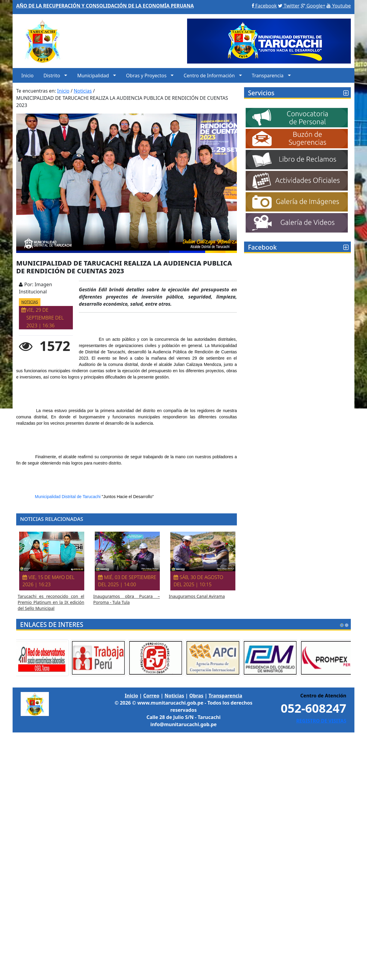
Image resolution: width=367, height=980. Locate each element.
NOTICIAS (30, 302)
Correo (151, 696)
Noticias (174, 696)
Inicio (27, 76)
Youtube (339, 6)
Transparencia (268, 76)
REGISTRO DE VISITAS (321, 721)
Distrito (52, 76)
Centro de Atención (323, 696)
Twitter (289, 6)
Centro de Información (209, 76)
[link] (68, 497)
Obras (196, 696)
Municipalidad (93, 76)
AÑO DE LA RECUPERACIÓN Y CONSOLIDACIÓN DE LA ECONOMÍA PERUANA (105, 6)
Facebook (264, 6)
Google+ (313, 6)
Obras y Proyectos (146, 76)
